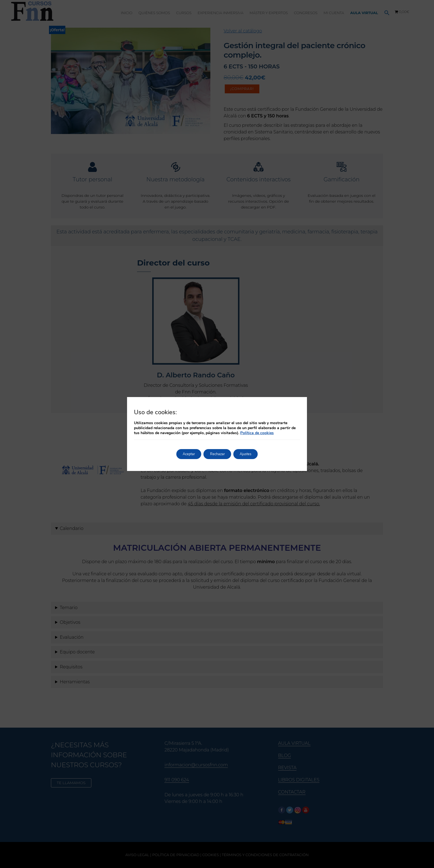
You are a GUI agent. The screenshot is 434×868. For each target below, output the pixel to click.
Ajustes (251, 454)
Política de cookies (257, 433)
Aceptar (183, 454)
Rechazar (217, 454)
